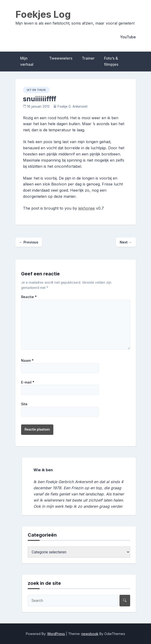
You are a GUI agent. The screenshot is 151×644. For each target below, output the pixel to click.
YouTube (128, 37)
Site (24, 404)
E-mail (28, 382)
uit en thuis (36, 90)
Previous (29, 242)
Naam (27, 361)
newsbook (90, 634)
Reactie (29, 297)
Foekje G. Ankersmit (73, 106)
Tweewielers (61, 58)
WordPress (56, 634)
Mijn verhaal (27, 61)
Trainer (88, 58)
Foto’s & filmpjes (111, 61)
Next (126, 242)
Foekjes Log (43, 14)
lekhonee (87, 208)
